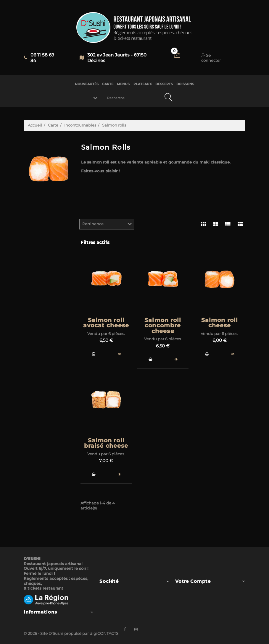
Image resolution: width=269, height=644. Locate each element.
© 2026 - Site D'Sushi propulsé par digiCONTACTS (71, 633)
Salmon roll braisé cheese (106, 443)
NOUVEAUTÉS (87, 84)
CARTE (108, 84)
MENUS (123, 84)
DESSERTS (164, 84)
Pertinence (93, 224)
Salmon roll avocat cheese (106, 323)
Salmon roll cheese (220, 323)
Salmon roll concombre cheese (163, 326)
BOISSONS (185, 84)
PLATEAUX (143, 84)
